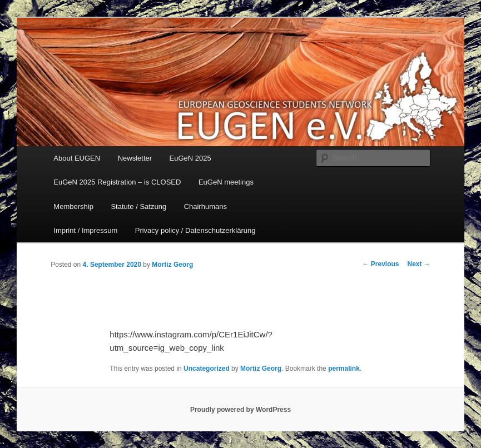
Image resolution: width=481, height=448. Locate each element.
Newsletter (135, 158)
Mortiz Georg (172, 265)
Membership (73, 206)
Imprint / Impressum (85, 230)
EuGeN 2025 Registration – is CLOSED (117, 182)
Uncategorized (207, 369)
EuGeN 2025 (190, 158)
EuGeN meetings (226, 182)
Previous (380, 264)
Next (418, 264)
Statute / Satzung (138, 206)
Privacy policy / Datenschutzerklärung (195, 230)
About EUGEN (77, 158)
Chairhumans (205, 206)
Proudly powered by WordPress (240, 410)
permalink (344, 369)
